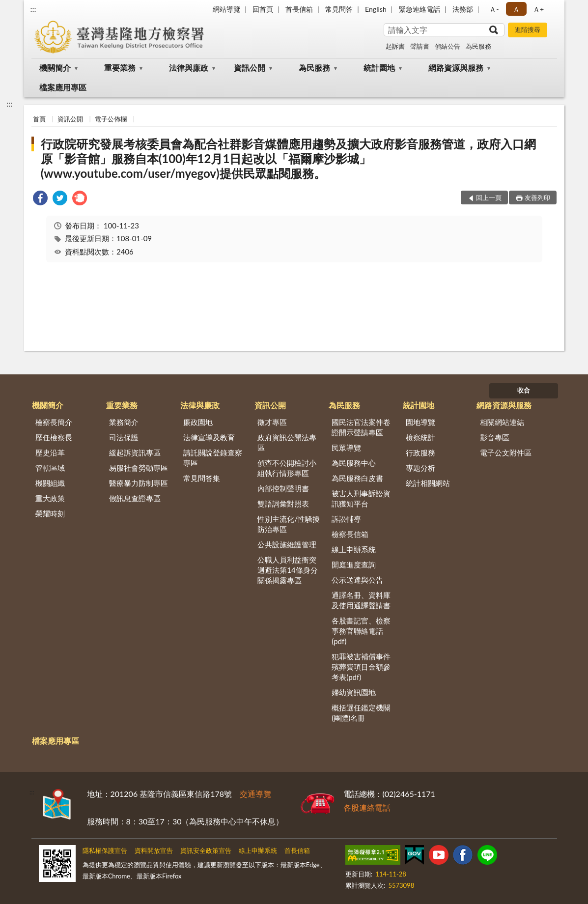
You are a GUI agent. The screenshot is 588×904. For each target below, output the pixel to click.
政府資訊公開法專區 (287, 442)
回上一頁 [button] (489, 198)
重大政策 (50, 498)
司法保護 (124, 437)
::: (33, 9)
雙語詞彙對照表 (283, 504)
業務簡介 (124, 422)
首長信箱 (299, 9)
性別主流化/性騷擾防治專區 (289, 524)
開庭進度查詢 (354, 565)
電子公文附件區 (506, 452)
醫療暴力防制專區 (139, 483)
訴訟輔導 (346, 519)
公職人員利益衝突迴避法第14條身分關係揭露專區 (287, 570)
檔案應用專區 (63, 87)
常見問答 (339, 9)
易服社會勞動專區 (139, 468)
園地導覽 (420, 422)
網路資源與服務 (456, 68)
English (376, 9)
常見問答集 (202, 478)
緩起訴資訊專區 (135, 452)
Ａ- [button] (494, 9)
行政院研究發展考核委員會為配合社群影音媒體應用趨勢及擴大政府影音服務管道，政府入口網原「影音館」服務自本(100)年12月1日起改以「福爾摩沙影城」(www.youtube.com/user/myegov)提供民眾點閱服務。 (288, 158)
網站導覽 (226, 9)
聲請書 (420, 46)
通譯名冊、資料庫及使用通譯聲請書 (361, 600)
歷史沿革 (50, 452)
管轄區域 (50, 468)
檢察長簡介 (54, 422)
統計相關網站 (428, 483)
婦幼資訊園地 (354, 692)
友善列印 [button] (537, 198)
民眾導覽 (346, 448)
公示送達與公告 (357, 580)
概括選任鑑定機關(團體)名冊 (361, 713)
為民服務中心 (354, 463)
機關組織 (50, 483)
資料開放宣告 (154, 850)
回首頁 (263, 9)
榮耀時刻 (50, 513)
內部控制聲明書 (283, 488)
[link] (40, 199)
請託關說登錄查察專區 (213, 458)
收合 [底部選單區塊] (524, 390)
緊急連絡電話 (420, 9)
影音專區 (495, 437)
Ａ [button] (516, 9)
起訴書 (395, 46)
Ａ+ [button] (538, 9)
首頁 (39, 119)
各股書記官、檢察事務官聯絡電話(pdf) (361, 631)
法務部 (463, 9)
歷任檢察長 (54, 437)
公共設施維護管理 (287, 544)
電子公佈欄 (111, 119)
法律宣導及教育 (209, 437)
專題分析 (420, 468)
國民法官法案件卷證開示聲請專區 (361, 427)
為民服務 (478, 46)
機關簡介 (55, 68)
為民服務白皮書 (357, 478)
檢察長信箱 (350, 534)
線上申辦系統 (354, 549)
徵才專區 (272, 422)
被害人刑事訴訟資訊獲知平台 (361, 498)
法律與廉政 (189, 68)
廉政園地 (198, 422)
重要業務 (120, 68)
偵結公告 (448, 46)
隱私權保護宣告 (105, 850)
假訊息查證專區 (135, 498)
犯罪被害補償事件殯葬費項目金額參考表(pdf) (361, 667)
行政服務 (420, 452)
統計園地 (379, 68)
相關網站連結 (502, 422)
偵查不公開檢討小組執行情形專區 (287, 468)
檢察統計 (420, 437)
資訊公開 (250, 68)
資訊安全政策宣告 (206, 850)
